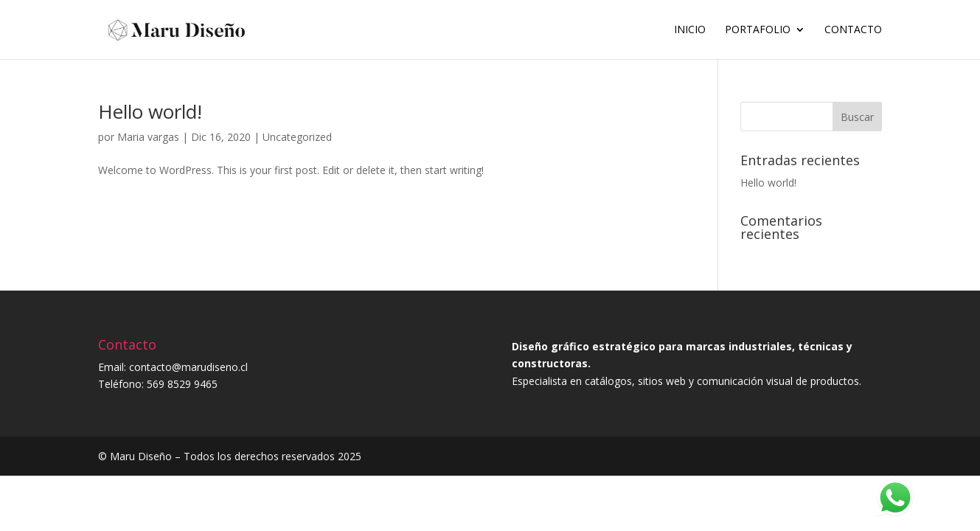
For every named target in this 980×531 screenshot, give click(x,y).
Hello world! (150, 111)
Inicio (690, 30)
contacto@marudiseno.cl (188, 367)
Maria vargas (148, 137)
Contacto (853, 30)
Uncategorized (297, 137)
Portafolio (758, 30)
